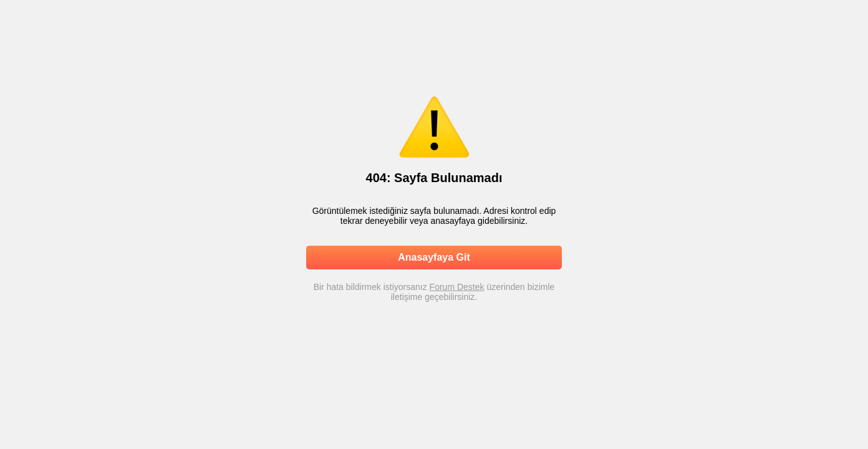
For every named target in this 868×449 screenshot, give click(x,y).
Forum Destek (457, 287)
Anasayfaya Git (434, 257)
